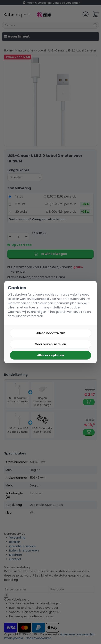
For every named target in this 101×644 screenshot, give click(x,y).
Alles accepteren (50, 355)
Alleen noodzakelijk (51, 333)
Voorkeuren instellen (50, 344)
